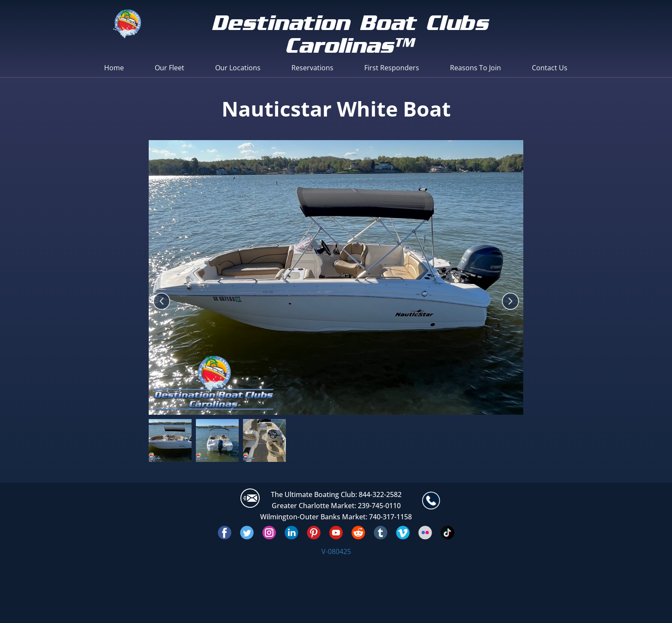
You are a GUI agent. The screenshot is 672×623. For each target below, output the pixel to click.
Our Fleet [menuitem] (169, 68)
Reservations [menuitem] (312, 68)
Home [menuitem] (114, 68)
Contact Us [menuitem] (550, 68)
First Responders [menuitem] (392, 68)
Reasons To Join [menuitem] (475, 68)
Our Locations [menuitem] (238, 68)
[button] (162, 301)
